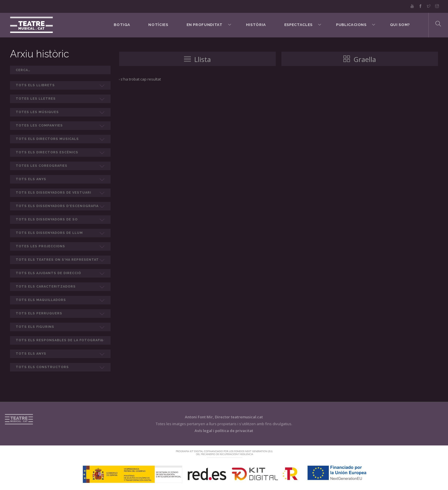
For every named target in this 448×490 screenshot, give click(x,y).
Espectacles (298, 25)
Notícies (158, 25)
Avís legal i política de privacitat (224, 431)
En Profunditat (205, 25)
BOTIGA (122, 25)
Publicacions (351, 25)
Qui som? (400, 25)
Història (256, 25)
